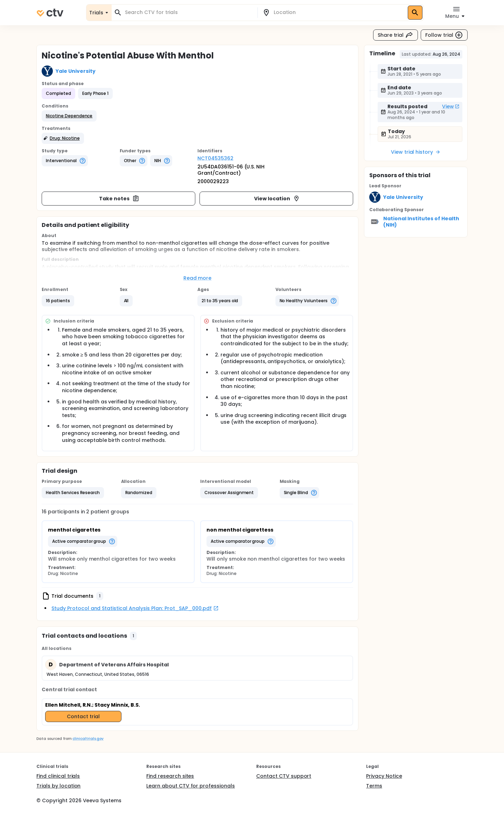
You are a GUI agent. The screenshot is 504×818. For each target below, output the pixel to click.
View (451, 106)
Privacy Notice (384, 776)
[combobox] (189, 12)
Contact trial (83, 716)
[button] (69, 116)
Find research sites (170, 776)
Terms (374, 786)
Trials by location (58, 786)
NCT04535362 (215, 158)
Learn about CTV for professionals (191, 786)
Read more (198, 278)
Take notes (119, 199)
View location (277, 199)
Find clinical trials (58, 776)
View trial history (416, 152)
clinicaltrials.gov (88, 739)
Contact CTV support (284, 776)
